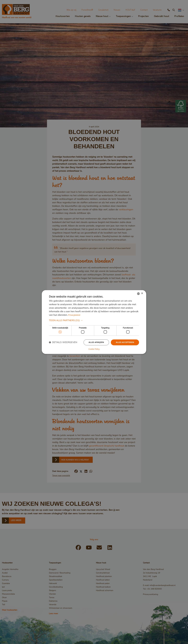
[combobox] (138, 294)
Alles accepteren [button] (125, 342)
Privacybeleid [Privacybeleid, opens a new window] (74, 315)
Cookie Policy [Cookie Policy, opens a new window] (94, 349)
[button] (94, 320)
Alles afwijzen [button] (96, 342)
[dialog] (94, 322)
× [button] (142, 293)
